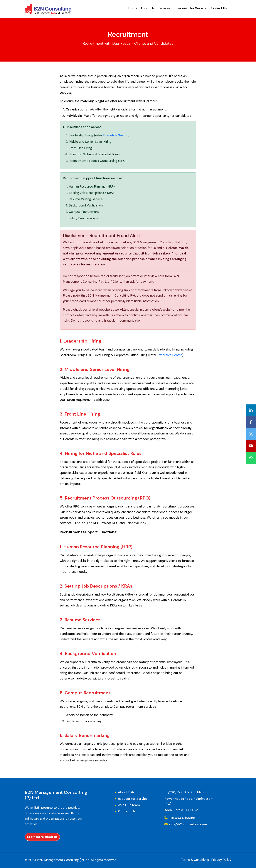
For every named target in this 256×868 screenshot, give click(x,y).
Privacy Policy (221, 860)
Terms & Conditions (195, 860)
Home (133, 8)
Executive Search (116, 135)
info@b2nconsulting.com (186, 824)
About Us (147, 8)
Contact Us (218, 8)
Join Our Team (129, 805)
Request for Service (192, 8)
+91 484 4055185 (180, 818)
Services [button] (164, 8)
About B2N (126, 792)
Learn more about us (42, 837)
